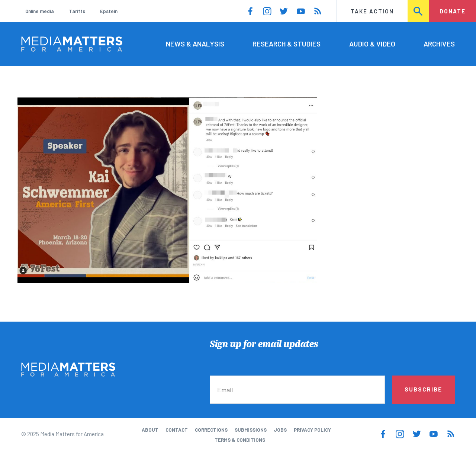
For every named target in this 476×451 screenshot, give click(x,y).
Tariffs (77, 11)
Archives (439, 44)
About (150, 430)
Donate (453, 11)
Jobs (280, 430)
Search (419, 11)
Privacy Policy (312, 430)
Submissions (251, 430)
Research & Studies (287, 44)
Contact (177, 430)
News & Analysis (195, 44)
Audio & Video (372, 44)
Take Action (372, 11)
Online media (40, 11)
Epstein (109, 11)
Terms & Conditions (240, 440)
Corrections (211, 430)
